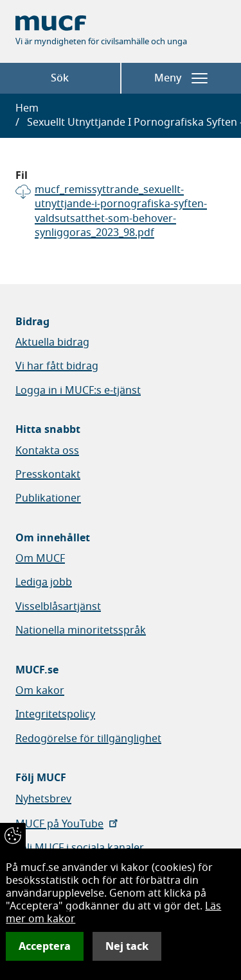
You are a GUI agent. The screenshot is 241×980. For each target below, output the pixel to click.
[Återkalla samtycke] (13, 836)
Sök (60, 78)
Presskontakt (48, 475)
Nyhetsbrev (43, 799)
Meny (181, 78)
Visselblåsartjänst (58, 607)
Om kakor (40, 691)
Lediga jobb (44, 582)
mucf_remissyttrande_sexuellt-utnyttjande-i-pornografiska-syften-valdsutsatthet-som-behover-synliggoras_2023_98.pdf (121, 212)
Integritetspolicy (55, 714)
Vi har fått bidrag (57, 366)
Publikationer (48, 498)
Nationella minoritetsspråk (81, 630)
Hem (27, 108)
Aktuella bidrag (52, 342)
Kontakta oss (47, 451)
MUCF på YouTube (68, 824)
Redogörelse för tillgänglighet (88, 739)
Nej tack (127, 946)
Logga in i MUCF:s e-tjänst (78, 391)
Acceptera (45, 946)
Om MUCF (40, 559)
